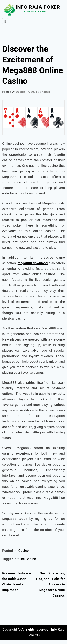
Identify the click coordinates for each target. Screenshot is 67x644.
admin (46, 92)
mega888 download (33, 263)
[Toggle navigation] (5, 21)
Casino (23, 551)
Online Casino (26, 559)
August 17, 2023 (27, 92)
